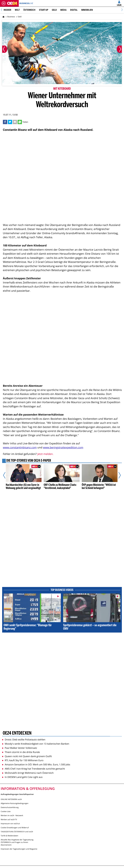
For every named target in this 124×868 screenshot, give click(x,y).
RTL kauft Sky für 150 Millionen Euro (23, 760)
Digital (74, 10)
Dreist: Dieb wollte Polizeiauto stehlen (24, 740)
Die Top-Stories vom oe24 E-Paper (29, 461)
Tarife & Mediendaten (9, 836)
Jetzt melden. (45, 454)
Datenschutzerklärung (10, 807)
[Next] (121, 10)
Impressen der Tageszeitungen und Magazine (19, 849)
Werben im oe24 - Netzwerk (12, 815)
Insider (7, 10)
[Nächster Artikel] (118, 475)
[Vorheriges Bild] (5, 49)
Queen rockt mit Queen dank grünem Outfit (27, 756)
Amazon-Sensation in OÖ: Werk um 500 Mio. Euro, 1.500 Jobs (36, 764)
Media (63, 10)
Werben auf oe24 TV (9, 819)
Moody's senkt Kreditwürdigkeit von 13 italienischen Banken (36, 744)
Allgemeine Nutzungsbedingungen (15, 803)
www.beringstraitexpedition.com (63, 447)
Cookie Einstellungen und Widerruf (15, 828)
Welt (17, 10)
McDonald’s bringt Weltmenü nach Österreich (28, 773)
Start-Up (44, 10)
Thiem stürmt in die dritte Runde (21, 752)
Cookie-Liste (6, 811)
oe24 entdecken (17, 733)
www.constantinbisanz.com (20, 447)
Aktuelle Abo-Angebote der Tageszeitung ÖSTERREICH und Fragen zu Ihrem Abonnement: (17, 842)
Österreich (29, 10)
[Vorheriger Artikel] (6, 475)
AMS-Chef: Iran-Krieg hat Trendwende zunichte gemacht (34, 769)
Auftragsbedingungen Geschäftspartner (17, 794)
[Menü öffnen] (4, 3)
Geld (54, 10)
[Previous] (3, 10)
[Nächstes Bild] (119, 49)
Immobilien (87, 10)
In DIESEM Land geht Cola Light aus (22, 777)
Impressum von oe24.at (10, 824)
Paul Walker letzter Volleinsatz (20, 748)
